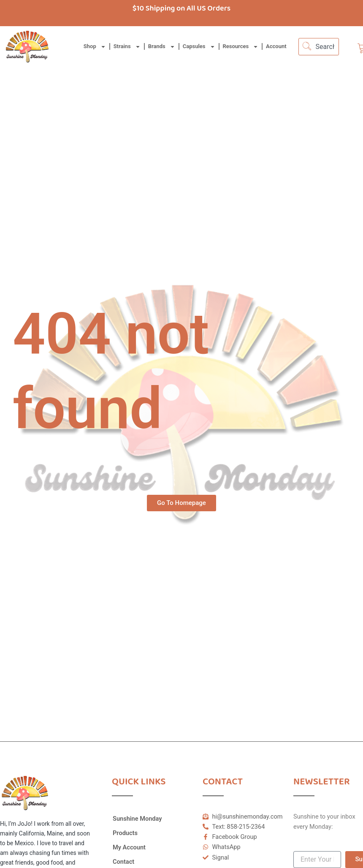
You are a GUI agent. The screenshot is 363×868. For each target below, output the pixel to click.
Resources (241, 47)
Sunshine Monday (137, 819)
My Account (129, 847)
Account (276, 46)
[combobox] (319, 47)
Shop (95, 47)
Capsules (199, 47)
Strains (127, 47)
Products (125, 833)
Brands (162, 47)
